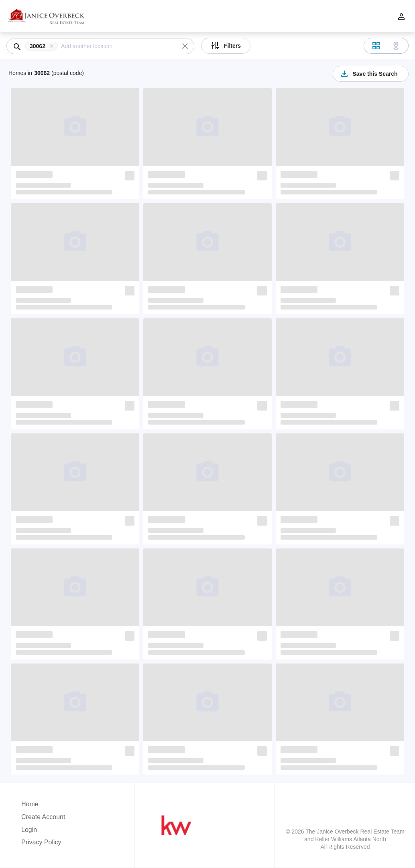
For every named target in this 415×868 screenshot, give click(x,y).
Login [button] (29, 830)
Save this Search (368, 74)
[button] (43, 46)
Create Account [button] (43, 817)
